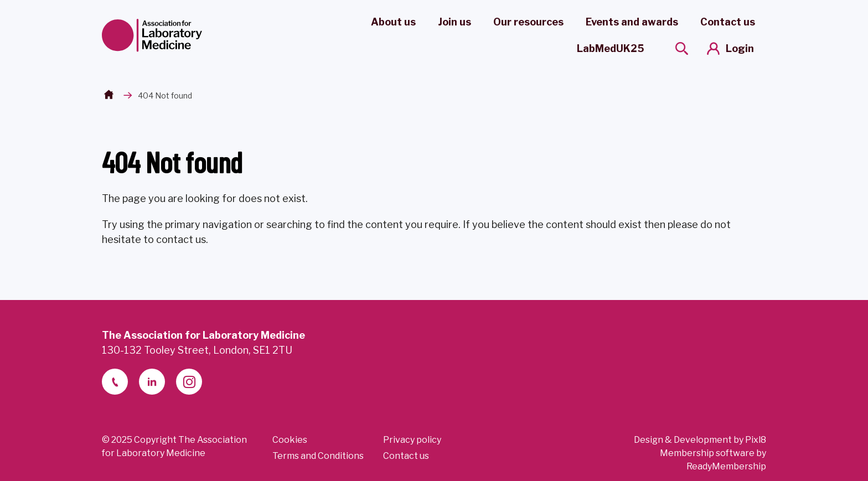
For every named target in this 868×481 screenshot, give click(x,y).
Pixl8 (756, 440)
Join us (454, 22)
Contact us (728, 22)
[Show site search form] (682, 48)
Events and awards (632, 22)
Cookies (290, 440)
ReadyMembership (726, 466)
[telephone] (115, 382)
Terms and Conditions (318, 456)
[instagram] (189, 382)
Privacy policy (412, 440)
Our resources (528, 22)
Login (740, 48)
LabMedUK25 (611, 48)
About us (393, 22)
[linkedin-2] (152, 382)
